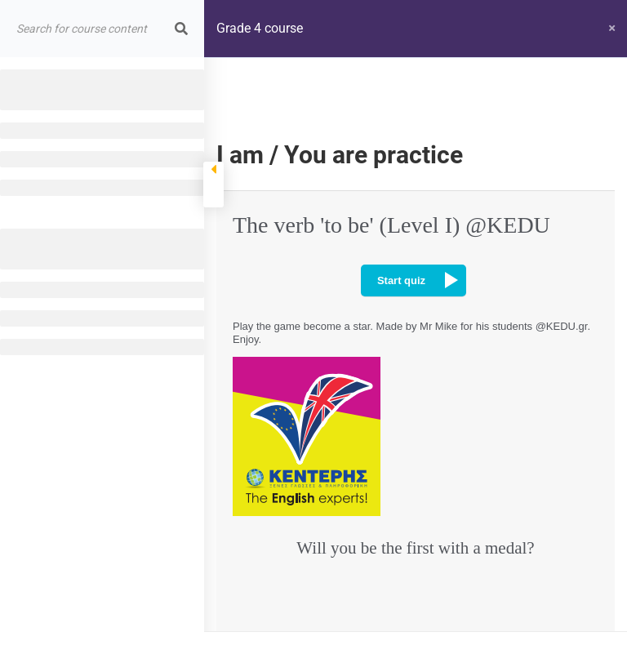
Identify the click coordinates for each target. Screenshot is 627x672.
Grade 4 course (260, 28)
